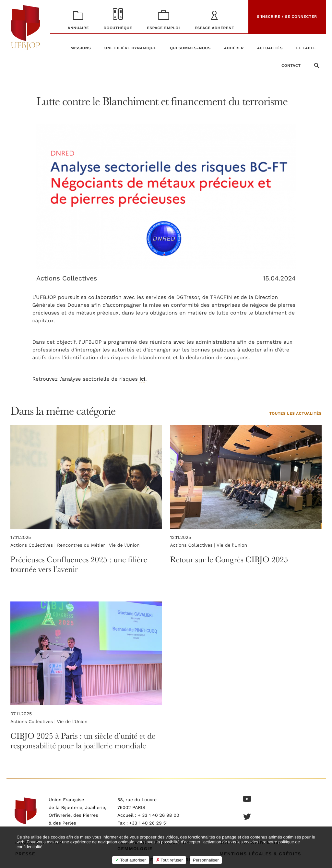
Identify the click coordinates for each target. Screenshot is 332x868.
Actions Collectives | (34, 545)
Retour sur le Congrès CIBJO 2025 (229, 559)
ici (142, 379)
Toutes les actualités (295, 414)
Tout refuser (169, 860)
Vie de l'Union (124, 545)
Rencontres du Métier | (83, 545)
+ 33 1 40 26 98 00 (159, 815)
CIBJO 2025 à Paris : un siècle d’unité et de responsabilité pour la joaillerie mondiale (83, 741)
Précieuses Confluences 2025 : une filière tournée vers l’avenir (79, 564)
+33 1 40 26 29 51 (149, 823)
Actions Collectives (67, 278)
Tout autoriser (130, 860)
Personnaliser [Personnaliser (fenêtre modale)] (206, 860)
